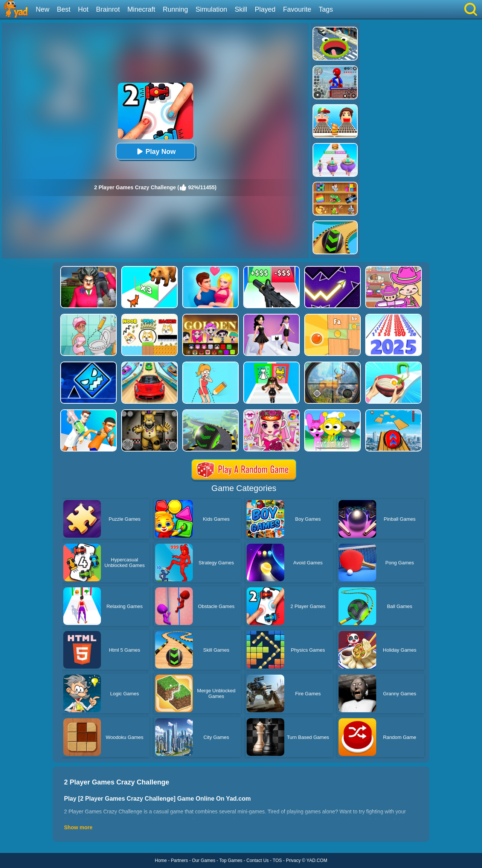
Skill (241, 9)
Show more (78, 827)
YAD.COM (317, 860)
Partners (179, 860)
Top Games (231, 860)
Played (265, 9)
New (43, 9)
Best (64, 9)
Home (161, 860)
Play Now (155, 151)
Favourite (297, 9)
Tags (326, 9)
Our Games (204, 860)
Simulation (211, 9)
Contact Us (257, 860)
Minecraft (141, 9)
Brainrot (108, 9)
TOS (277, 860)
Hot (83, 9)
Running (175, 9)
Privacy (293, 860)
